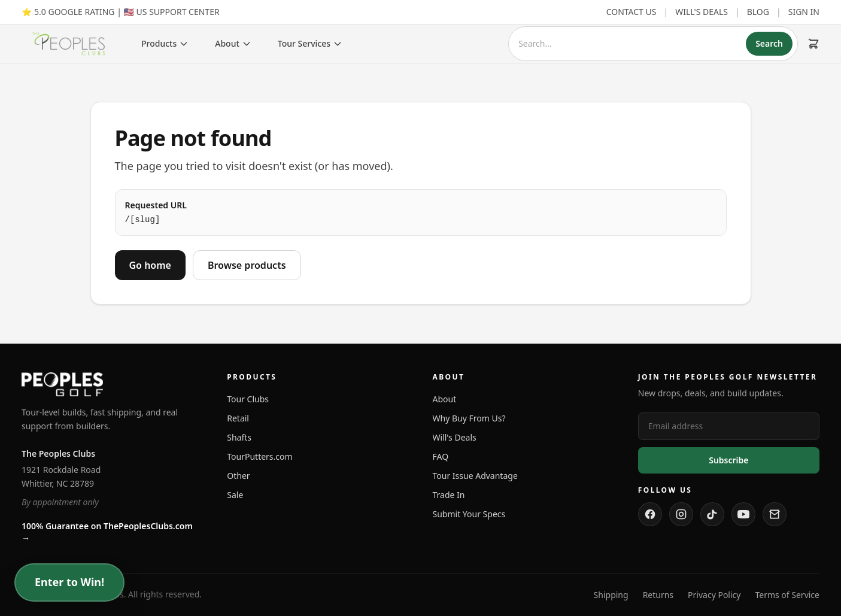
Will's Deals (455, 437)
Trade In (449, 495)
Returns (658, 595)
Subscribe (728, 460)
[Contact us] (775, 514)
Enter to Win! (69, 582)
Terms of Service (787, 595)
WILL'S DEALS (702, 12)
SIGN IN (804, 12)
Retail (238, 418)
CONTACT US (631, 12)
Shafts (239, 437)
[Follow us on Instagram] (681, 514)
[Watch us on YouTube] (743, 514)
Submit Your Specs (469, 514)
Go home (150, 265)
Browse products (247, 265)
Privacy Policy (714, 595)
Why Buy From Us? (469, 418)
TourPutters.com (259, 456)
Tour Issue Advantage (475, 476)
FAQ (441, 456)
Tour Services (310, 43)
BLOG (758, 12)
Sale (235, 495)
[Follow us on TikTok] (712, 514)
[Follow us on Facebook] (650, 514)
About (233, 43)
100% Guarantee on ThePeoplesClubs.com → (107, 532)
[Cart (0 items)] (813, 44)
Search (769, 43)
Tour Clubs (248, 399)
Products (165, 43)
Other (238, 476)
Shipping (611, 595)
